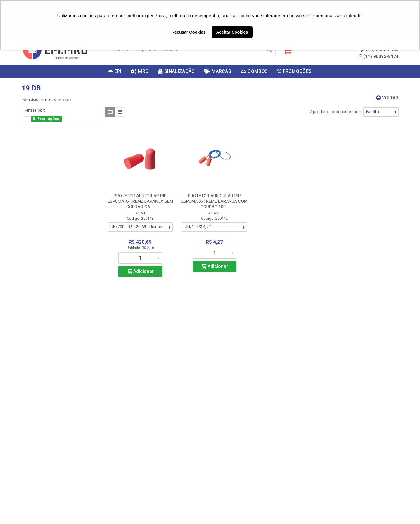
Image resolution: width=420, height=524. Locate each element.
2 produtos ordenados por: (335, 112)
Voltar (387, 98)
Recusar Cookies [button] (189, 32)
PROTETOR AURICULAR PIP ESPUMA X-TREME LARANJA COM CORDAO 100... (214, 201)
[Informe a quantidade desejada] (140, 258)
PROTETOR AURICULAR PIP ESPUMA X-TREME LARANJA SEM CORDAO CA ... (140, 201)
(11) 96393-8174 (379, 56)
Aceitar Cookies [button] (232, 32)
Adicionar (140, 271)
